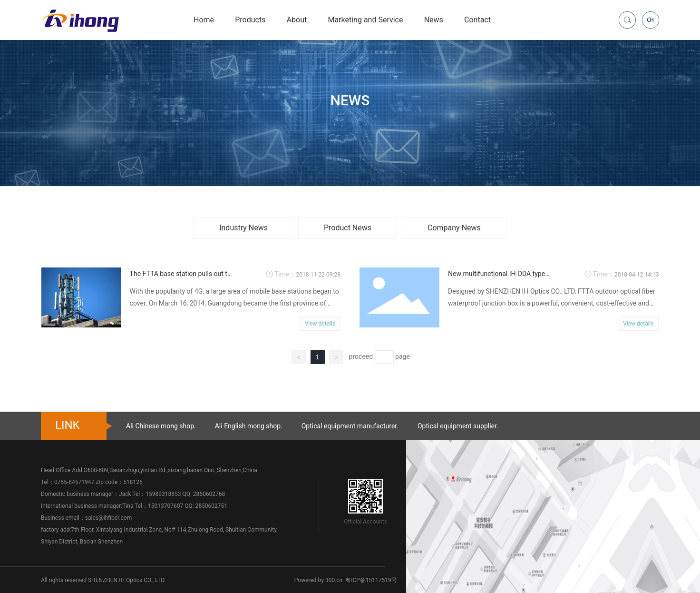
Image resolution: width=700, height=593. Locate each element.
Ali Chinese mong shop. (161, 426)
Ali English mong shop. (249, 426)
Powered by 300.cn (318, 580)
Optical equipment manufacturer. (350, 426)
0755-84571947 (74, 482)
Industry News (243, 228)
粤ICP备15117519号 (371, 580)
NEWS (350, 100)
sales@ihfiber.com (108, 518)
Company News (454, 228)
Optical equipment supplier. (458, 426)
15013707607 (165, 506)
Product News (348, 228)
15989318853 (163, 494)
